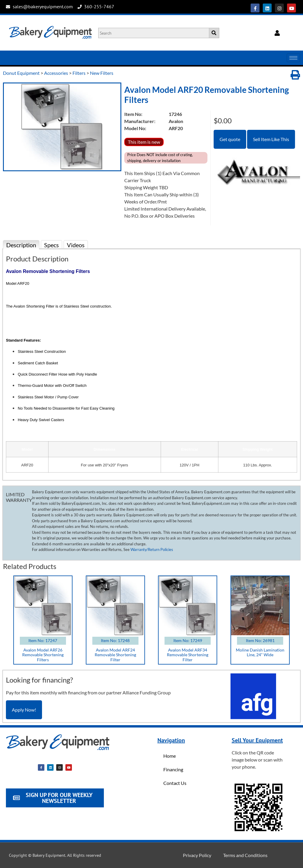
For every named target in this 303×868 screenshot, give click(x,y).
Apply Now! (24, 710)
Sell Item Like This (271, 139)
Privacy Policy (197, 855)
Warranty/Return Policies (152, 549)
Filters (79, 73)
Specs (51, 245)
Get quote (230, 139)
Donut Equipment (21, 73)
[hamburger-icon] (293, 58)
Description (21, 245)
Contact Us (175, 783)
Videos (76, 245)
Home (170, 756)
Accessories (56, 73)
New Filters (102, 73)
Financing (173, 769)
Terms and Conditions (245, 855)
